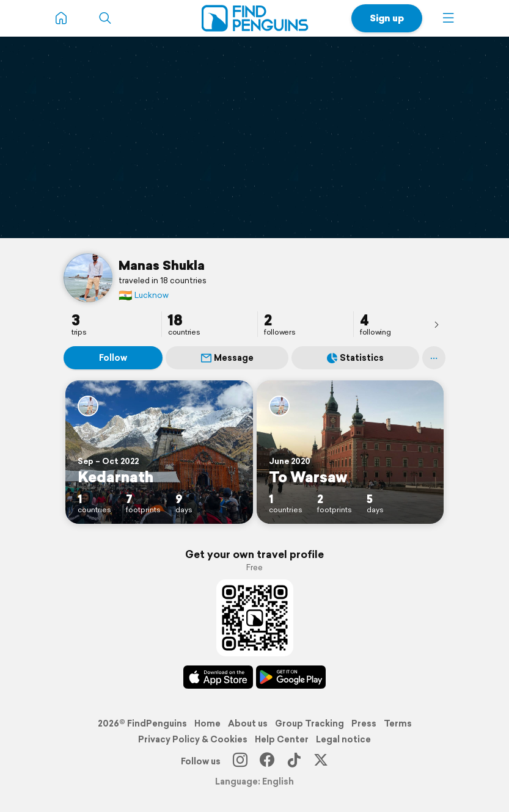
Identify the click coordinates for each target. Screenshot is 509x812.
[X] (321, 761)
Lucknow (144, 295)
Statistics (355, 358)
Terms (398, 723)
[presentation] (436, 324)
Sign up (387, 18)
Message (227, 358)
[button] (449, 18)
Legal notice (343, 739)
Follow (113, 358)
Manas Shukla (162, 265)
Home (207, 723)
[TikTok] (294, 761)
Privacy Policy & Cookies (193, 739)
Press (364, 723)
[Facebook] (267, 761)
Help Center (282, 739)
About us (248, 723)
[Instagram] (240, 761)
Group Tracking (309, 723)
